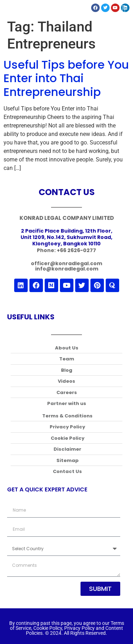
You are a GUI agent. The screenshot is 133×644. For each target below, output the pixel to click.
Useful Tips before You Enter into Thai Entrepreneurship (66, 78)
